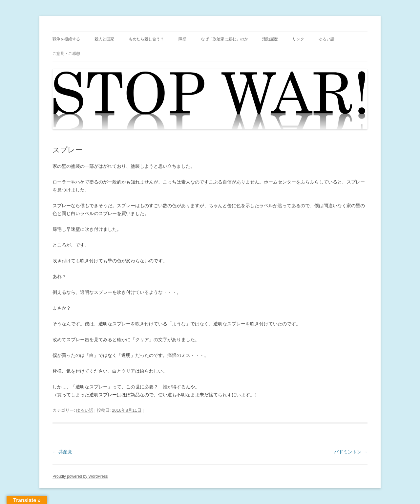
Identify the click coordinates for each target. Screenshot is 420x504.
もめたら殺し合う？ (146, 39)
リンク (298, 39)
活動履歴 (270, 39)
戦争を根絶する (66, 39)
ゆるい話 (326, 39)
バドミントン (351, 452)
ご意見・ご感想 (66, 54)
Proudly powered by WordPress (80, 476)
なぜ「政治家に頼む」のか (224, 39)
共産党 (62, 452)
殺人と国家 (104, 39)
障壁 (182, 39)
